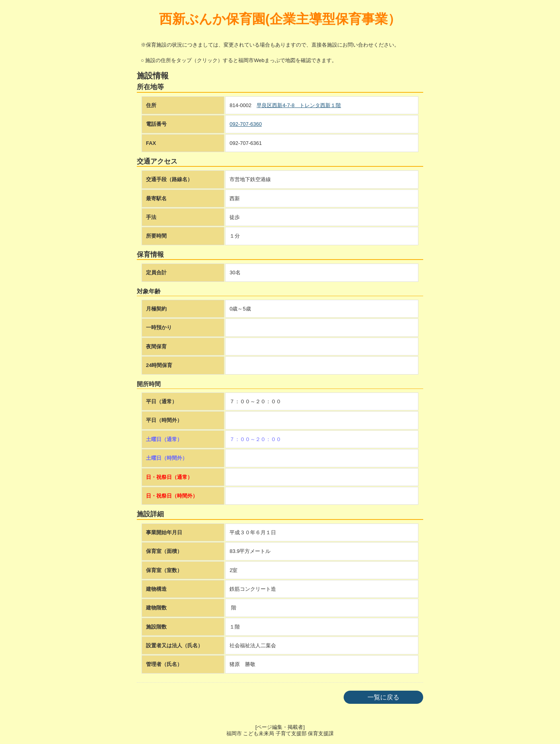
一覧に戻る (383, 697)
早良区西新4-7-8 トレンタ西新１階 (299, 105)
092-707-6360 (246, 124)
